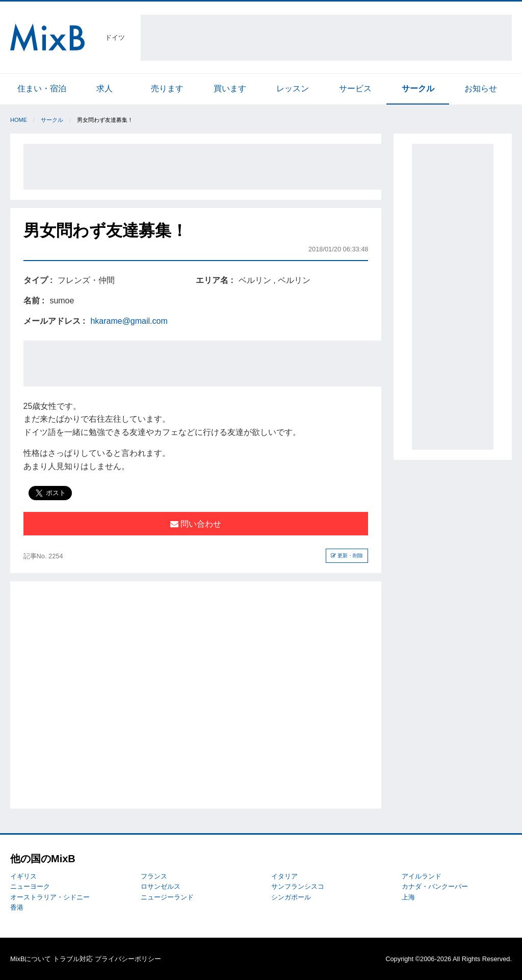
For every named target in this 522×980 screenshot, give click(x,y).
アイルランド (422, 876)
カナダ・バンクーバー (435, 886)
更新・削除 (347, 556)
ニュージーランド (167, 897)
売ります (167, 88)
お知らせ (481, 88)
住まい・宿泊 (42, 88)
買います (230, 88)
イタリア (284, 876)
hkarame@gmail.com (129, 321)
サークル (418, 88)
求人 (105, 88)
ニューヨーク (30, 886)
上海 (408, 897)
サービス (355, 88)
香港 (17, 907)
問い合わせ (196, 524)
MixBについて (31, 959)
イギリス (23, 876)
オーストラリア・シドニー (50, 897)
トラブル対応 (73, 959)
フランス (154, 876)
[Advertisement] (326, 38)
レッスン (293, 88)
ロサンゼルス (161, 886)
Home (19, 120)
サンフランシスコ (298, 886)
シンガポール (291, 897)
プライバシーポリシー (128, 959)
